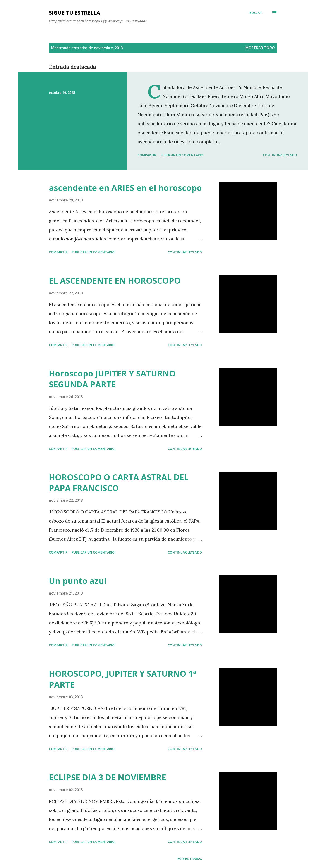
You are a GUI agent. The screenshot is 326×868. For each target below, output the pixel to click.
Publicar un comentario (182, 155)
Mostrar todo (260, 48)
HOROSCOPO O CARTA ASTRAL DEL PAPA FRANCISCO (119, 483)
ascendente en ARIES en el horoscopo (125, 188)
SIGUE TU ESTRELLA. (75, 13)
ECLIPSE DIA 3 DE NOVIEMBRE (108, 777)
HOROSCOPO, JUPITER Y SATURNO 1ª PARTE (123, 679)
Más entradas (190, 859)
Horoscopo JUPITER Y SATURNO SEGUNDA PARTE (112, 379)
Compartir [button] (147, 155)
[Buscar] (256, 13)
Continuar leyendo (280, 155)
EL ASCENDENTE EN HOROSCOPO (115, 281)
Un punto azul (78, 581)
